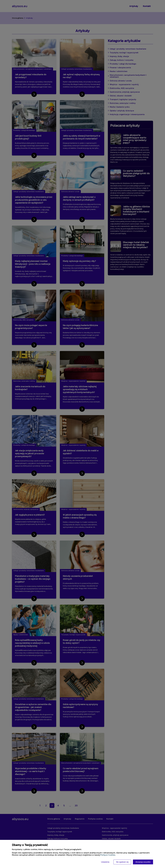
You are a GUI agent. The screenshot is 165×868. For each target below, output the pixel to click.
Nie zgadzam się (122, 862)
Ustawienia (105, 862)
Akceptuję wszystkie (143, 862)
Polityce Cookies (108, 855)
